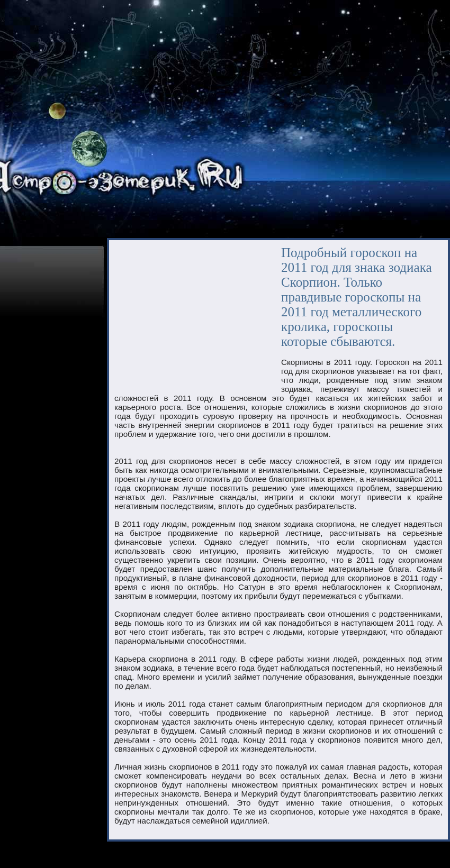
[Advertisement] (184, 317)
